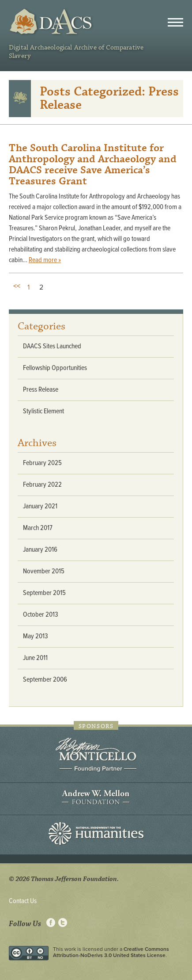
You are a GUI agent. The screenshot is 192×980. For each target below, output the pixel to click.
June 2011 (35, 658)
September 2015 (44, 593)
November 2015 (44, 571)
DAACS (52, 22)
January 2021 (40, 506)
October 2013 (41, 615)
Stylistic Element (43, 411)
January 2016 (40, 550)
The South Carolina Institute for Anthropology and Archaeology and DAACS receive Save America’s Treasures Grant (93, 165)
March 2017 (38, 528)
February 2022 (42, 485)
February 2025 (42, 463)
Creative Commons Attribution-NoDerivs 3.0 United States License (111, 952)
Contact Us (23, 901)
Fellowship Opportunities (55, 368)
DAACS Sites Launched (52, 346)
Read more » (45, 260)
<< (17, 286)
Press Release (41, 390)
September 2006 (45, 680)
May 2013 (36, 636)
